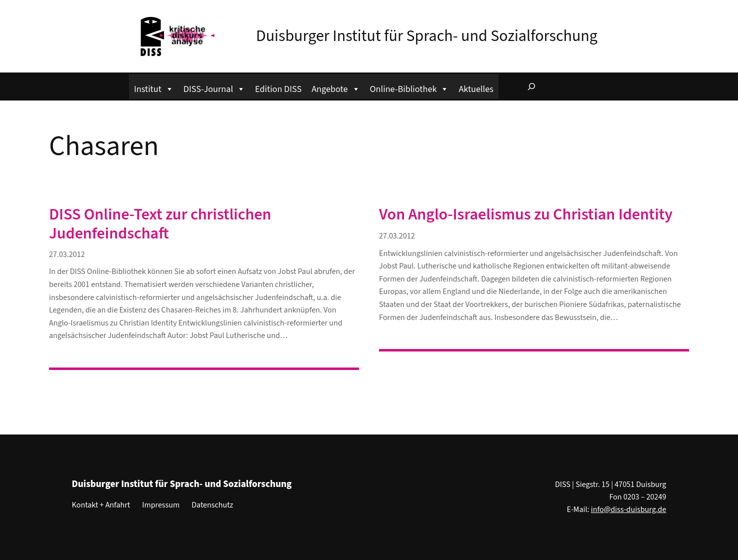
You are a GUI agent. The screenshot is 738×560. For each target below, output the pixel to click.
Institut (154, 88)
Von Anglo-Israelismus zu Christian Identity (526, 214)
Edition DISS (278, 89)
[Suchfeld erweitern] (531, 86)
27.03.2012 (67, 254)
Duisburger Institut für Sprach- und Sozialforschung (427, 36)
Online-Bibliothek (409, 88)
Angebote (335, 88)
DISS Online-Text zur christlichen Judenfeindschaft (160, 224)
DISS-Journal (214, 88)
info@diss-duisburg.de (629, 509)
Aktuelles (476, 89)
